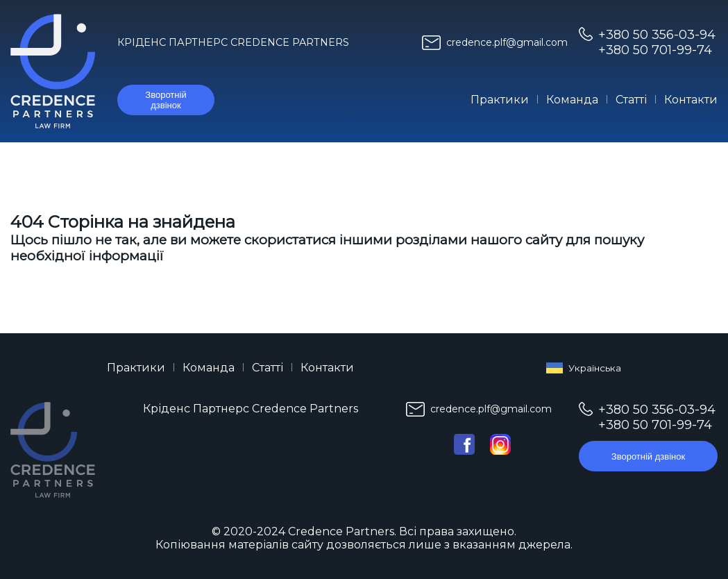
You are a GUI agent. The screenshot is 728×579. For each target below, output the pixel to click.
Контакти (691, 100)
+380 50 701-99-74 (655, 50)
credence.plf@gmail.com (507, 42)
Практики (500, 100)
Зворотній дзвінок (166, 100)
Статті (631, 100)
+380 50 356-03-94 (657, 35)
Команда (572, 100)
